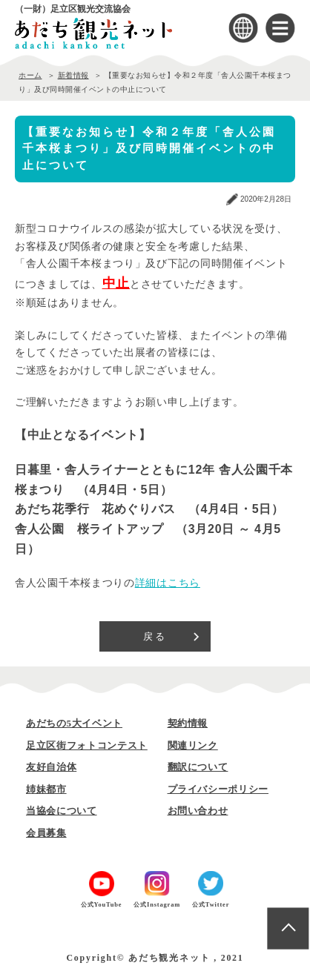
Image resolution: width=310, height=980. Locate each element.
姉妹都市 (46, 789)
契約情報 (188, 723)
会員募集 (46, 833)
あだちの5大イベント (74, 723)
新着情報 (73, 75)
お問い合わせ (198, 811)
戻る (155, 636)
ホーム (30, 75)
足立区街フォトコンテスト (87, 745)
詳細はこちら (168, 583)
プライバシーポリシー (218, 789)
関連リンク (193, 745)
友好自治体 (51, 767)
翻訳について (198, 767)
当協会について (62, 811)
